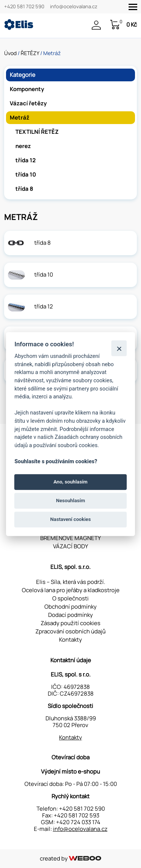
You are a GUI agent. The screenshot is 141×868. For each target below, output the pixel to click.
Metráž (20, 117)
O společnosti (70, 598)
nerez (23, 146)
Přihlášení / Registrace (96, 25)
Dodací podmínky (70, 615)
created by (70, 858)
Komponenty (27, 89)
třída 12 (26, 160)
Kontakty (70, 640)
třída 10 (26, 174)
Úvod (10, 53)
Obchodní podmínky (70, 607)
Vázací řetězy (28, 103)
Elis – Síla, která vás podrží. (71, 582)
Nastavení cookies (71, 520)
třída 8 (24, 189)
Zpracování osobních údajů (70, 631)
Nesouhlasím (70, 501)
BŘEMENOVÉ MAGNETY (70, 538)
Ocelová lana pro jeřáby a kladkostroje (71, 590)
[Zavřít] (119, 348)
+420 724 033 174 (78, 822)
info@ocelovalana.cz (74, 7)
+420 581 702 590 (24, 7)
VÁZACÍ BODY (70, 546)
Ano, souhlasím (70, 482)
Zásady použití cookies (70, 623)
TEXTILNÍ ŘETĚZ (37, 132)
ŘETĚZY (30, 53)
